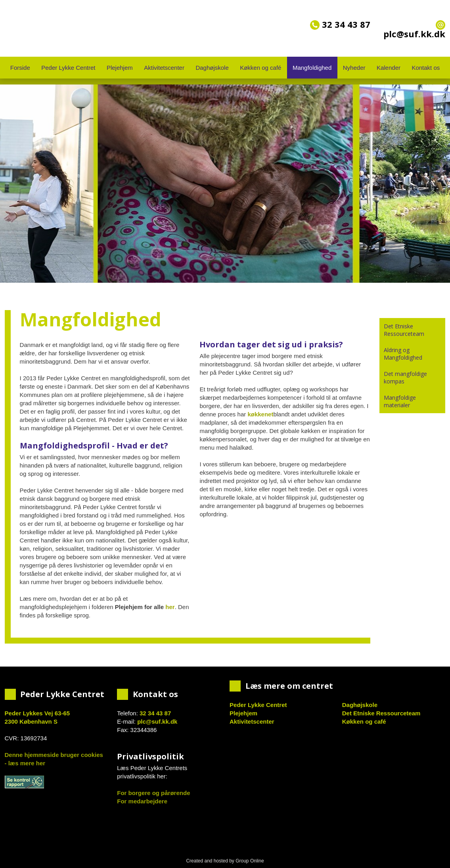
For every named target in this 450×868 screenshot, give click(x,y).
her (170, 607)
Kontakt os (426, 68)
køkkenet (260, 414)
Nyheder (354, 68)
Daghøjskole (212, 68)
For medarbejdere (142, 801)
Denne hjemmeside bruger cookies (54, 755)
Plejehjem (120, 68)
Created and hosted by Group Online (225, 861)
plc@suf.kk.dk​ (414, 30)
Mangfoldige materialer (400, 401)
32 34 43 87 (340, 24)
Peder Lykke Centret (68, 68)
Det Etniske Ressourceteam (404, 330)
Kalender (389, 68)
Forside (20, 68)
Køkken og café (260, 68)
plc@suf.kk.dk (157, 721)
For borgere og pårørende (153, 793)
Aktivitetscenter (164, 68)
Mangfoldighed (312, 68)
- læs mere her (25, 763)
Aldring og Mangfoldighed (403, 354)
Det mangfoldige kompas (405, 377)
